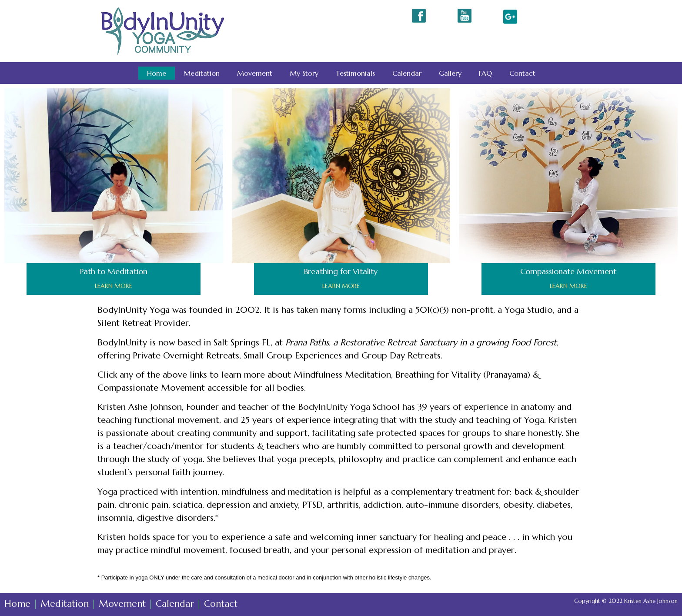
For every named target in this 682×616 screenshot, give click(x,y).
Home (157, 73)
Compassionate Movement (568, 271)
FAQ (485, 73)
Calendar (407, 73)
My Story (304, 73)
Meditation (202, 73)
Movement (255, 73)
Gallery (450, 73)
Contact (522, 73)
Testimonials (355, 73)
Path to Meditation (114, 271)
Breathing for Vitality (341, 271)
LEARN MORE (114, 286)
